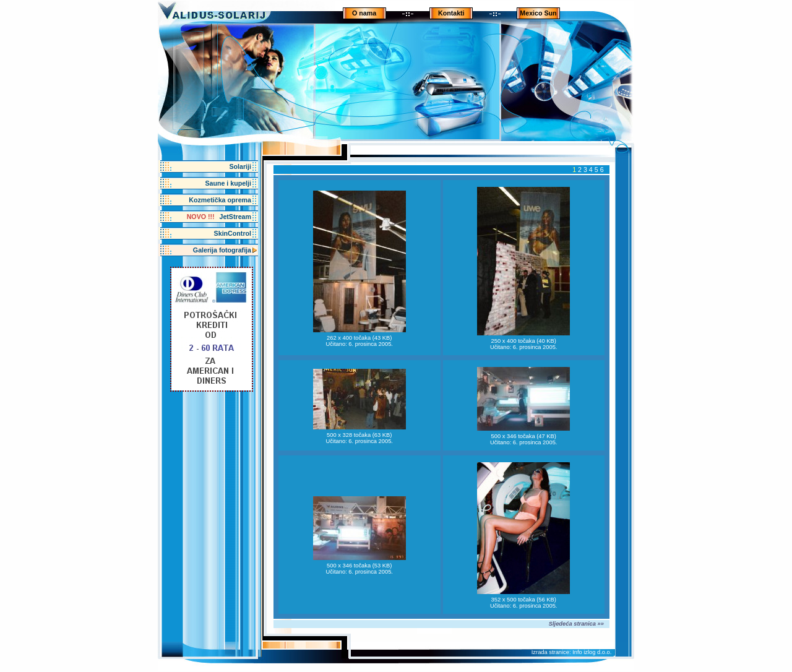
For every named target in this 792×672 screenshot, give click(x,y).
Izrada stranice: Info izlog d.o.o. (572, 652)
